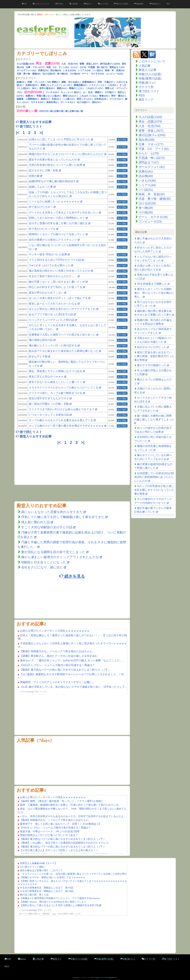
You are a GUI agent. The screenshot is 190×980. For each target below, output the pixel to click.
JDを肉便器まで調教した (152, 284)
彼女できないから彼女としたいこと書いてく (56, 382)
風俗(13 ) (45, 99)
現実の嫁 (34, 176)
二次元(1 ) (113, 85)
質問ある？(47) (117, 67)
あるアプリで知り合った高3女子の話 (51, 314)
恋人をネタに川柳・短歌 (43, 170)
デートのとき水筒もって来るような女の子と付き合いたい (64, 212)
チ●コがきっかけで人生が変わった (50, 265)
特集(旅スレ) (155, 4)
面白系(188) (147, 140)
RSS (168, 4)
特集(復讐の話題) (150, 78)
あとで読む (122, 140)
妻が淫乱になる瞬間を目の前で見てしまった (53, 552)
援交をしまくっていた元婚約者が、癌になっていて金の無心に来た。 (154, 293)
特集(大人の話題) (121, 4)
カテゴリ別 (103, 4)
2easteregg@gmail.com (111, 977)
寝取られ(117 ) (70, 96)
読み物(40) (56, 70)
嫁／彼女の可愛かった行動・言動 (49, 404)
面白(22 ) (97, 102)
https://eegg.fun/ (96, 977)
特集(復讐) (139, 4)
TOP (24, 4)
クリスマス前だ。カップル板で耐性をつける (56, 393)
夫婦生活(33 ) (32, 85)
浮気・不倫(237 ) (106, 82)
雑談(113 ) (62, 88)
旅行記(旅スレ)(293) (110, 64)
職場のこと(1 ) (76, 88)
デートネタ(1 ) (68, 102)
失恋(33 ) (56, 99)
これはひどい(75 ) (94, 88)
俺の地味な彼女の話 (41, 340)
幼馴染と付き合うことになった (44, 562)
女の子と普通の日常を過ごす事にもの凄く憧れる (58, 223)
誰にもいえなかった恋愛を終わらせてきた (52, 512)
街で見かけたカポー (41, 207)
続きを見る (72, 576)
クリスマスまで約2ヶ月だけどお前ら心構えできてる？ (62, 409)
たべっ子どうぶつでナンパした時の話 (52, 320)
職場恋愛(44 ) (81, 85)
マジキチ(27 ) (116, 99)
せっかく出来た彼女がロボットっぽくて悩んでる (58, 298)
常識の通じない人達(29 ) (49, 96)
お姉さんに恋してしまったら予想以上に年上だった (60, 139)
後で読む (59, 4)
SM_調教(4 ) (53, 82)
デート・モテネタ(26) (93, 74)
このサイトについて (41, 4)
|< (18, 133)
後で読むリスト (149, 91)
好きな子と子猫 (38, 356)
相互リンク (146, 100)
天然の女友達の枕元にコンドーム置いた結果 (56, 165)
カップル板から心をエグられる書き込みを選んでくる (61, 420)
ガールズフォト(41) (26, 70)
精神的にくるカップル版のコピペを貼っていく (57, 234)
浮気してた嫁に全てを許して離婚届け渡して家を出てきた (63, 517)
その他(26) (75, 74)
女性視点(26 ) (101, 99)
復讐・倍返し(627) (89, 64)
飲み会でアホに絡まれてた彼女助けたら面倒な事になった (64, 351)
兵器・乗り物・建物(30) (29, 74)
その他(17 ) (110, 92)
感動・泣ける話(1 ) (71, 82)
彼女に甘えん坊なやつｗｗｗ (46, 377)
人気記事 (74, 4)
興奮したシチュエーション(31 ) (56, 85)
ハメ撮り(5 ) (69, 99)
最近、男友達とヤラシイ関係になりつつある (56, 371)
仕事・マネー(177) (35, 67)
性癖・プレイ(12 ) (36, 82)
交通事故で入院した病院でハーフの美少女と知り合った (62, 335)
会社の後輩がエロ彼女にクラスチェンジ (53, 240)
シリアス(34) (84, 70)
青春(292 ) (104, 96)
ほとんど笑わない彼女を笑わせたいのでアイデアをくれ (62, 309)
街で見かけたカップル (42, 229)
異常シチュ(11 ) (85, 99)
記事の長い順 (61, 111)
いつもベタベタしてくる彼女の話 (49, 415)
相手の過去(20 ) (47, 88)
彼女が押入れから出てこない (46, 293)
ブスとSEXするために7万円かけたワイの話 (55, 260)
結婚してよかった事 (41, 187)
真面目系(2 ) (52, 102)
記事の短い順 (76, 111)
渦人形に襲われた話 (36, 522)
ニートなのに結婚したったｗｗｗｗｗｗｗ (54, 201)
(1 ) (85, 92)
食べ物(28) (62, 74)
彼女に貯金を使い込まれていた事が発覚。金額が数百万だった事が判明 (154, 356)
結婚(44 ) (21, 82)
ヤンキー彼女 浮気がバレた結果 (48, 254)
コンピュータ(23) (115, 74)
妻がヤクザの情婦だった (152, 365)
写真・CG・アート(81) (58, 67)
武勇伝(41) (43, 70)
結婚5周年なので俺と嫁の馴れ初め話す (52, 181)
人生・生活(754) (69, 64)
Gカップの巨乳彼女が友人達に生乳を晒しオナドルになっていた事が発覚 (154, 490)
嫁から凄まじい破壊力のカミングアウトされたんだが (60, 557)
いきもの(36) (69, 70)
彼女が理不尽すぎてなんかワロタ (49, 398)
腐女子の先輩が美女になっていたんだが (53, 160)
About (22, 959)
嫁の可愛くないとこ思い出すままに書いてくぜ (57, 282)
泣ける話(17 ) (83, 102)
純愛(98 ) (30, 96)
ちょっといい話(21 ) (71, 92)
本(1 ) (35, 88)
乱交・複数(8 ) (95, 92)
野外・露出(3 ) (119, 96)
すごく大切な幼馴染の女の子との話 (47, 527)
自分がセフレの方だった (152, 347)
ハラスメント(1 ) (97, 85)
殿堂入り (88, 4)
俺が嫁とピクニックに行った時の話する (53, 345)
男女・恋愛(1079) (150, 122)
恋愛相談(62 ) (89, 82)
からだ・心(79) (79, 67)
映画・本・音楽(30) (115, 70)
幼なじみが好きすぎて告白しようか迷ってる (56, 287)
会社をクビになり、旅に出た (42, 567)
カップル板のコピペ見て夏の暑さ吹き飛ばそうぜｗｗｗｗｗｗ (66, 426)
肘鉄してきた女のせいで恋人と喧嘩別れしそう (57, 218)
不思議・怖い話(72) (98, 67)
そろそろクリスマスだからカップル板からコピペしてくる (64, 388)
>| (42, 133)
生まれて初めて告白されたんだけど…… (53, 276)
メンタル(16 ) (52, 92)
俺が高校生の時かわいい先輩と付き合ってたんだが (60, 271)
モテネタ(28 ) (38, 102)
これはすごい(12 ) (88, 96)
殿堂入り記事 (148, 70)
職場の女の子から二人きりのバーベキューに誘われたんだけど (66, 154)
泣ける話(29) (49, 74)
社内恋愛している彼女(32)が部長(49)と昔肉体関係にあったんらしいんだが (154, 477)
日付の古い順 (46, 111)
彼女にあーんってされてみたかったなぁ (53, 304)
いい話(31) (98, 70)
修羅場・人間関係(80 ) (28, 99)
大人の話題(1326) (25, 64)
